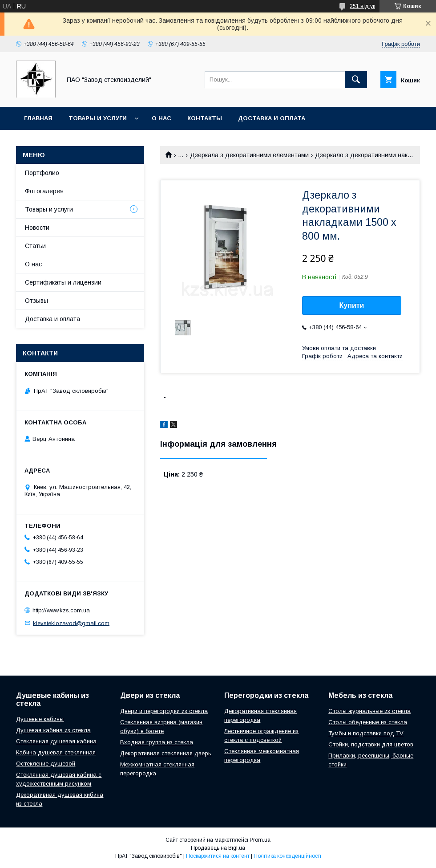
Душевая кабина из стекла (53, 730)
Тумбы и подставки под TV (366, 733)
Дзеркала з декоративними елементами (249, 155)
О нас (161, 118)
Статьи (35, 246)
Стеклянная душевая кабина (56, 741)
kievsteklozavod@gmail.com (71, 623)
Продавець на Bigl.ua (218, 848)
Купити (352, 305)
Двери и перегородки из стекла (164, 711)
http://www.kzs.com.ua (61, 610)
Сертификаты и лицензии (63, 282)
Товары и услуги (98, 118)
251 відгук (362, 6)
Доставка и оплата (272, 118)
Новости (37, 228)
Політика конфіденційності (287, 856)
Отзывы (36, 301)
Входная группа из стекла (157, 742)
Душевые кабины (40, 719)
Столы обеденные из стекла (368, 722)
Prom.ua (260, 840)
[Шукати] (356, 80)
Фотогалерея (44, 191)
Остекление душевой (46, 764)
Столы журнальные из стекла (369, 711)
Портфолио (42, 173)
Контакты (205, 118)
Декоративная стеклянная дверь (166, 753)
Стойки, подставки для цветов (371, 744)
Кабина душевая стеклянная (56, 752)
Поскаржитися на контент (218, 856)
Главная (38, 118)
